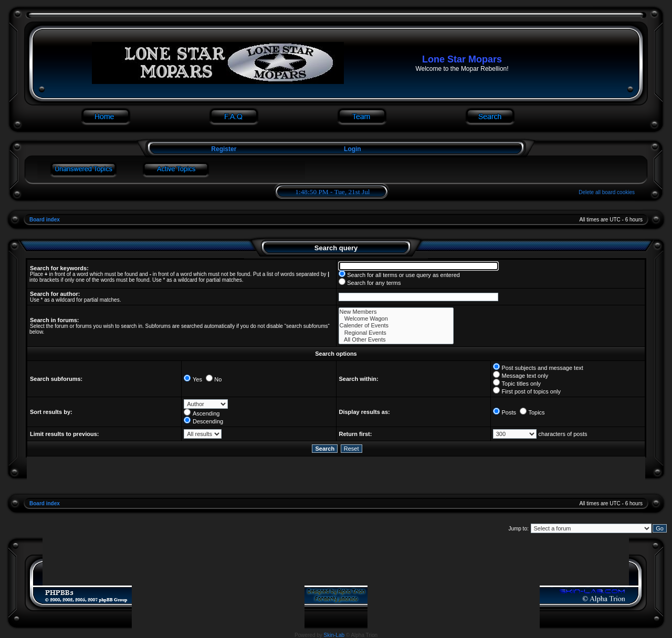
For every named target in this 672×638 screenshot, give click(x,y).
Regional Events (396, 333)
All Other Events (396, 340)
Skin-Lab (334, 635)
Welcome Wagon (396, 319)
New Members (396, 312)
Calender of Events (396, 326)
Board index (45, 220)
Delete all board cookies (607, 192)
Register (223, 149)
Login (353, 149)
